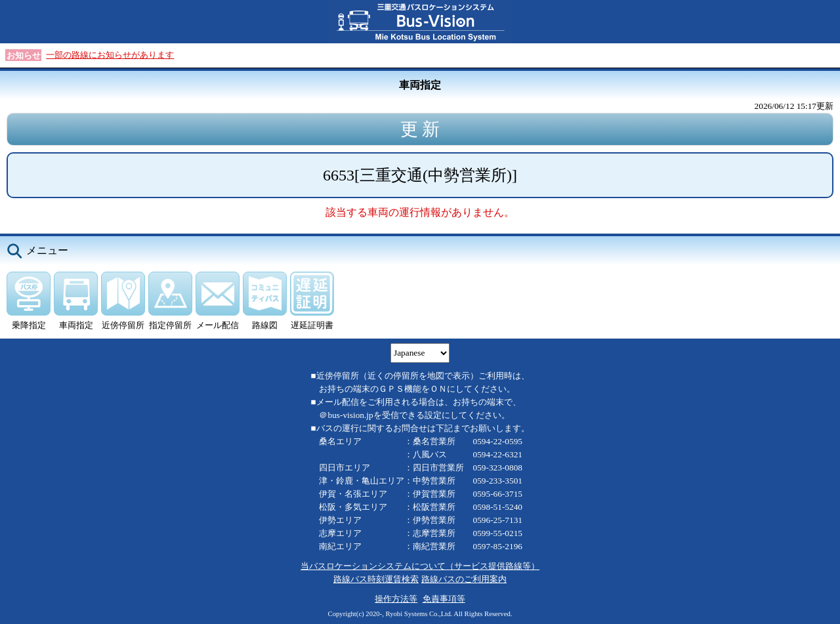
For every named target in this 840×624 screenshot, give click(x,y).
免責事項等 (444, 599)
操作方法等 (396, 599)
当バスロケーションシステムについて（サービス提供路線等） (420, 566)
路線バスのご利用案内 (464, 579)
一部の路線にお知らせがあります (110, 55)
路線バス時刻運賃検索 (376, 579)
